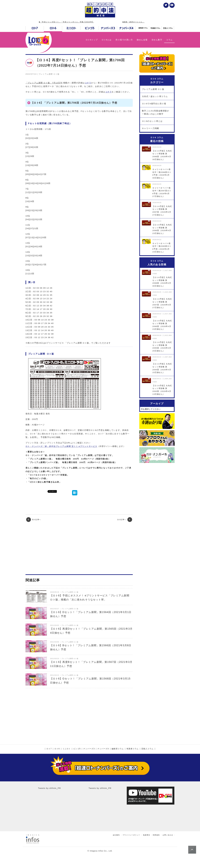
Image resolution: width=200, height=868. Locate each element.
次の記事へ (125, 520)
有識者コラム (133, 749)
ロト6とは (107, 40)
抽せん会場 (142, 40)
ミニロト (67, 749)
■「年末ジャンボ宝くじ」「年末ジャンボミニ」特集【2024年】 (66, 22)
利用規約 (156, 835)
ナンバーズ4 (103, 749)
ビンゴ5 (77, 749)
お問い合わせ (168, 835)
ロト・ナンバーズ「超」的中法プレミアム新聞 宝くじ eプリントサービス (61, 446)
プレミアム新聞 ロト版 (153, 89)
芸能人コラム (147, 749)
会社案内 (116, 835)
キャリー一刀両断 (151, 128)
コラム (169, 40)
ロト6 (57, 749)
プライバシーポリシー (131, 835)
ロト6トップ (92, 40)
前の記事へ (34, 520)
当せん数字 (157, 40)
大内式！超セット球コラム (155, 96)
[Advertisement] (79, 548)
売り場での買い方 (124, 40)
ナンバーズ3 (89, 749)
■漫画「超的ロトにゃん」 (134, 22)
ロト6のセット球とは (152, 121)
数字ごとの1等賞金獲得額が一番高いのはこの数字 (156, 112)
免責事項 (147, 835)
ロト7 (49, 749)
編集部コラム (118, 749)
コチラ (88, 83)
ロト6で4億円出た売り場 (154, 104)
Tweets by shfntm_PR (49, 788)
